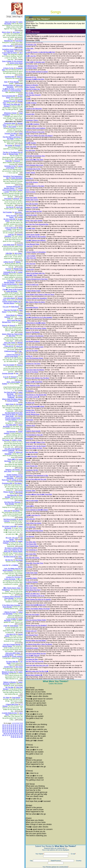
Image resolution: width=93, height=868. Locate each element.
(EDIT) (29, 17)
